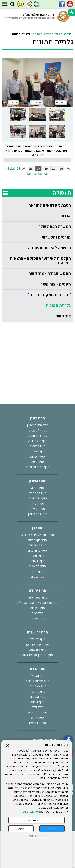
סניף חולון (37, 571)
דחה (21, 829)
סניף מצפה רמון (38, 712)
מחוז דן (38, 528)
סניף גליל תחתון (37, 436)
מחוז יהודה (38, 591)
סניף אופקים (38, 697)
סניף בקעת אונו (37, 540)
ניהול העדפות (36, 820)
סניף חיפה (38, 462)
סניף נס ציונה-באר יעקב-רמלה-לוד (37, 603)
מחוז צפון (37, 418)
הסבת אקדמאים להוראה (50, 205)
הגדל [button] (37, 102)
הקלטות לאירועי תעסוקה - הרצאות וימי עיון (40, 261)
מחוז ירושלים (37, 632)
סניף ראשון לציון (37, 598)
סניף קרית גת (38, 692)
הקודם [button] (61, 102)
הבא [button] (13, 102)
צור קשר (63, 316)
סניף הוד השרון (38, 498)
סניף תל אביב (37, 566)
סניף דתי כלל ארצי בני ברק (38, 535)
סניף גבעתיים (37, 561)
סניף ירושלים (37, 639)
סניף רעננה (37, 504)
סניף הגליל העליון (38, 425)
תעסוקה (38, 34)
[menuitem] (37, 206)
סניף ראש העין (37, 545)
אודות (65, 216)
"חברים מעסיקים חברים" (49, 295)
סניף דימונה (37, 702)
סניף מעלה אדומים (37, 645)
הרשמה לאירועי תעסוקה (49, 248)
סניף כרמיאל (38, 446)
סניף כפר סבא (38, 493)
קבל (52, 829)
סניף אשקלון (37, 676)
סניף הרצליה (37, 509)
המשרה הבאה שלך (55, 227)
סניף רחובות (37, 608)
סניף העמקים (38, 451)
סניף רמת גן (37, 556)
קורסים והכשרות (56, 237)
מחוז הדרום (38, 669)
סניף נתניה (37, 488)
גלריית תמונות (53, 42)
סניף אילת (37, 718)
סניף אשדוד (38, 618)
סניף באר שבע (37, 686)
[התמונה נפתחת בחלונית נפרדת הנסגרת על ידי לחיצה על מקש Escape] (37, 82)
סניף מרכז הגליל (38, 441)
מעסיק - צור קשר (56, 284)
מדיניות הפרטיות (32, 812)
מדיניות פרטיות (36, 836)
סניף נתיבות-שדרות (38, 681)
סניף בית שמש (38, 650)
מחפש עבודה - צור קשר (50, 274)
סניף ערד (38, 707)
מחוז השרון (37, 481)
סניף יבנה (37, 613)
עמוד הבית (67, 34)
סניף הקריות (37, 457)
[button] (12, 4)
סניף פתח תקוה (37, 551)
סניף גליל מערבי (38, 430)
